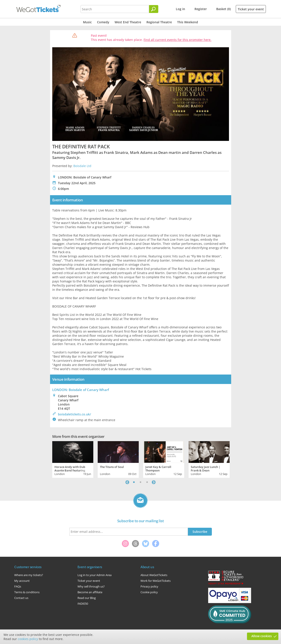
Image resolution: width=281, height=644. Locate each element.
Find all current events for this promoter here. (177, 40)
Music (87, 22)
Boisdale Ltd (82, 166)
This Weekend (188, 22)
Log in (180, 9)
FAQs (18, 586)
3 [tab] (147, 482)
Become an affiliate (90, 592)
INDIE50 (83, 604)
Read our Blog (87, 598)
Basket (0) (223, 9)
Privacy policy (149, 586)
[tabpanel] (73, 459)
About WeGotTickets (154, 575)
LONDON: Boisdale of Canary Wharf (81, 390)
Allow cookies (262, 636)
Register (201, 9)
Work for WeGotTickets (156, 581)
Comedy (103, 22)
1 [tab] (134, 482)
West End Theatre (128, 22)
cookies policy (28, 639)
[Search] (154, 9)
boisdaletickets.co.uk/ (74, 414)
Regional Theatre (159, 22)
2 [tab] (140, 482)
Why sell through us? (91, 586)
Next (154, 482)
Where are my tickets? (29, 575)
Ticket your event (251, 9)
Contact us (21, 598)
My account (22, 581)
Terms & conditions (27, 592)
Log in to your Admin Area (95, 575)
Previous (127, 482)
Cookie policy (149, 592)
